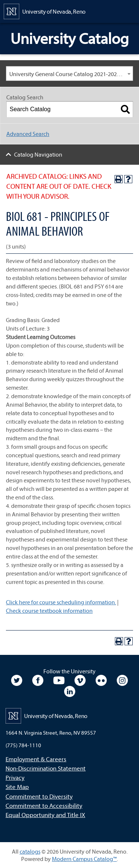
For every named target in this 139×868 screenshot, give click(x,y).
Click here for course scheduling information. (61, 602)
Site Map (17, 787)
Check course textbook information (49, 611)
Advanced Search (28, 134)
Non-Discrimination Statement (46, 768)
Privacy (15, 777)
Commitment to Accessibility (44, 805)
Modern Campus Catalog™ (84, 859)
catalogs (30, 851)
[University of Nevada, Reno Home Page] (45, 11)
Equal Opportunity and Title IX (45, 815)
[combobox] (69, 74)
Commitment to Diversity (39, 796)
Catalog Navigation (38, 154)
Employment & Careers (36, 759)
